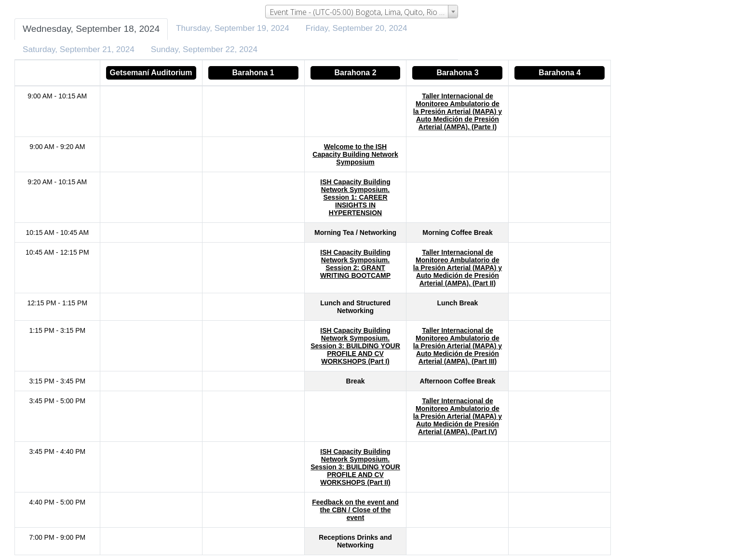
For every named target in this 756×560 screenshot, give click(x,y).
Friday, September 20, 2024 (357, 28)
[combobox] (362, 12)
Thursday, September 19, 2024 (233, 28)
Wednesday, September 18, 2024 (91, 29)
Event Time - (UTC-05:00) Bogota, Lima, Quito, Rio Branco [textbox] (364, 12)
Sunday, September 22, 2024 (204, 49)
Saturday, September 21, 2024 (79, 49)
